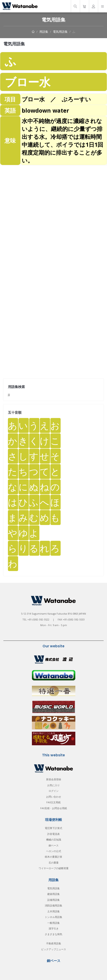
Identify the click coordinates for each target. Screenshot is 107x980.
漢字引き (54, 928)
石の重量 (54, 863)
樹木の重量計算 (53, 857)
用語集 (44, 32)
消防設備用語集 (53, 905)
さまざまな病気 (53, 934)
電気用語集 (60, 32)
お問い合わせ (54, 797)
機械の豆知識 (54, 840)
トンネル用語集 (53, 917)
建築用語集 (53, 894)
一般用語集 (53, 923)
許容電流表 (53, 834)
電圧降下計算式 (53, 828)
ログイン (54, 791)
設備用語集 (53, 900)
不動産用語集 (54, 943)
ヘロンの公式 (54, 851)
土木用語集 (53, 911)
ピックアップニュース (54, 949)
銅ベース (54, 845)
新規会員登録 (54, 779)
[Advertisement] (53, 219)
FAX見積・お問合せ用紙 (54, 808)
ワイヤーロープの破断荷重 (54, 868)
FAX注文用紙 (53, 802)
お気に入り (53, 785)
